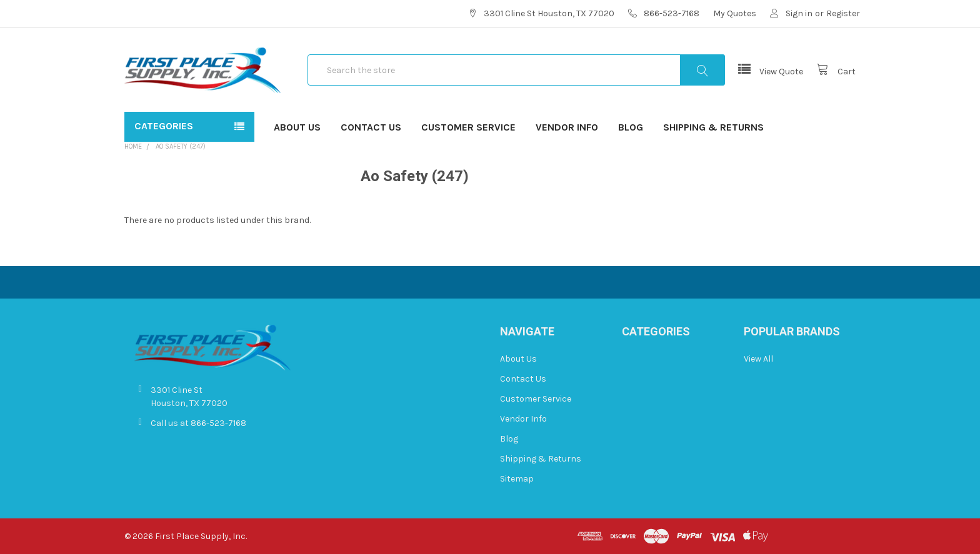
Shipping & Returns (713, 127)
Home (133, 146)
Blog (631, 127)
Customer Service (468, 127)
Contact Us (371, 127)
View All (758, 359)
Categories (164, 126)
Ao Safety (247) (181, 146)
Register (843, 13)
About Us (297, 127)
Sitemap (517, 479)
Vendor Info (567, 127)
